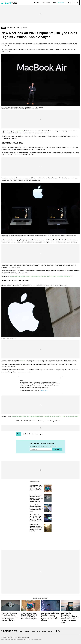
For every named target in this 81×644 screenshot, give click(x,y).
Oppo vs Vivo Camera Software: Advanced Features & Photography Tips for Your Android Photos (36, 508)
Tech (43, 2)
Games (54, 2)
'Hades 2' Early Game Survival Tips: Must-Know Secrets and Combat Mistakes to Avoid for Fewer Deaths (36, 518)
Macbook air (27, 434)
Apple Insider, (20, 131)
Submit (57, 449)
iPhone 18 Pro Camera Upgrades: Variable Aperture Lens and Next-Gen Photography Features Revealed (36, 498)
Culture (51, 631)
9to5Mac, (23, 361)
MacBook (35, 434)
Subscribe (61, 2)
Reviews (36, 2)
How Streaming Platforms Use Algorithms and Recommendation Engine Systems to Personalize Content (50, 617)
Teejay (4, 28)
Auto (48, 2)
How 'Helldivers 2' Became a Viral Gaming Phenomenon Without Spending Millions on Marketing (36, 528)
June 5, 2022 (44, 390)
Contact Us (10, 637)
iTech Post (24, 421)
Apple (41, 434)
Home (21, 631)
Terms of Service (17, 637)
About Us (4, 637)
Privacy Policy (26, 637)
